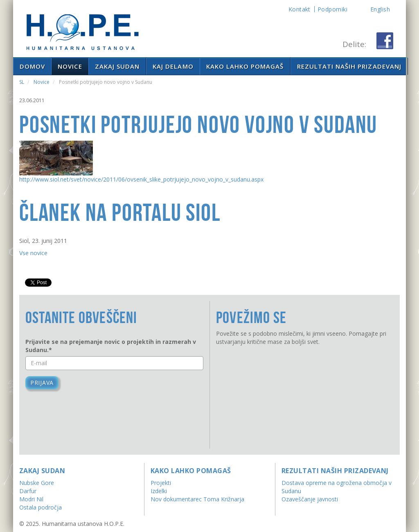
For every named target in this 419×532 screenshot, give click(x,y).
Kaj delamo (173, 66)
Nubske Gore (37, 483)
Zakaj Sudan (117, 66)
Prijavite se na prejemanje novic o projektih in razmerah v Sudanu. (111, 346)
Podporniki (332, 9)
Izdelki (159, 491)
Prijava (42, 383)
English (380, 9)
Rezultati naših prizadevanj (349, 66)
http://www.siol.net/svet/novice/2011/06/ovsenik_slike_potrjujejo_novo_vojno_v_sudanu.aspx (141, 179)
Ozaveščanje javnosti (310, 499)
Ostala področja (41, 507)
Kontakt (300, 9)
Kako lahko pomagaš (245, 66)
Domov (32, 66)
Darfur (28, 491)
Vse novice (33, 253)
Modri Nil (31, 499)
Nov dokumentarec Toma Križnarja (197, 499)
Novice (70, 66)
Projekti (161, 483)
